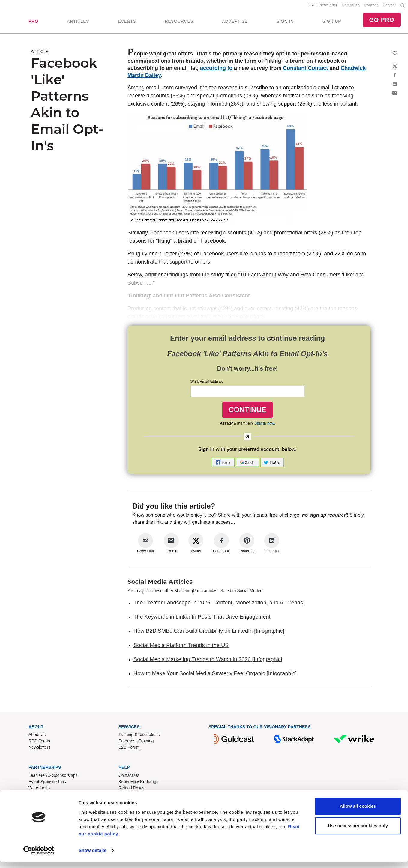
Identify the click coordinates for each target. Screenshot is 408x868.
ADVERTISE (235, 22)
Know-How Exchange (139, 784)
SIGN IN (285, 22)
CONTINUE (247, 412)
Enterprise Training (136, 743)
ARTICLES (78, 22)
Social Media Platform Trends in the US (181, 647)
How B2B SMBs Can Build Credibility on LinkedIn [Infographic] (209, 633)
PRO (33, 22)
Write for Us (40, 790)
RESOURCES (179, 22)
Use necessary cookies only (358, 832)
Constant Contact (306, 70)
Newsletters (39, 750)
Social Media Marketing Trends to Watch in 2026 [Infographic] (208, 662)
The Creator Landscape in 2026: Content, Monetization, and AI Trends (218, 605)
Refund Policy (131, 790)
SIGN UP (332, 22)
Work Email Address (207, 384)
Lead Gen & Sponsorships (53, 778)
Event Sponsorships (47, 784)
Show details (93, 856)
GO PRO (382, 21)
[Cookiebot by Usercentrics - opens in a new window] (39, 856)
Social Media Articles (160, 584)
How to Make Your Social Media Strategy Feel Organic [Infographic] (215, 676)
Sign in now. (265, 426)
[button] (223, 464)
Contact (389, 6)
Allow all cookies (358, 812)
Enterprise (351, 6)
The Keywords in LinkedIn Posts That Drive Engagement (202, 619)
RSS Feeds (39, 743)
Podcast (371, 6)
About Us (37, 737)
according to (216, 70)
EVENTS (127, 22)
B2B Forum (129, 750)
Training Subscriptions (139, 737)
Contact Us (129, 778)
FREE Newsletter (323, 6)
